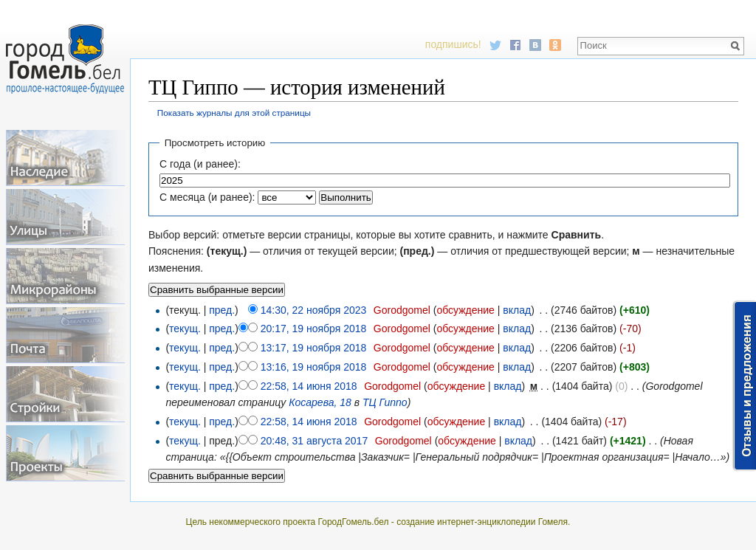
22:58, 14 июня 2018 (309, 386)
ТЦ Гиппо (385, 402)
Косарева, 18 (320, 402)
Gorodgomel (402, 310)
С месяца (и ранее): (207, 197)
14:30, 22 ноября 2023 (314, 310)
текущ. (185, 329)
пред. (222, 310)
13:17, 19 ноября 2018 (314, 348)
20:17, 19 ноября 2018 (314, 329)
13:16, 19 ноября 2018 (314, 367)
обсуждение (465, 310)
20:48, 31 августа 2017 (315, 441)
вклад (517, 310)
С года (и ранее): (200, 164)
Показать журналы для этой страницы (234, 113)
